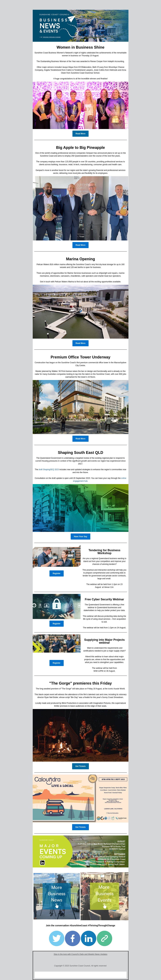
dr (39, 470)
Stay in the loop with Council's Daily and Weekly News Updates (80, 954)
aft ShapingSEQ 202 (49, 470)
